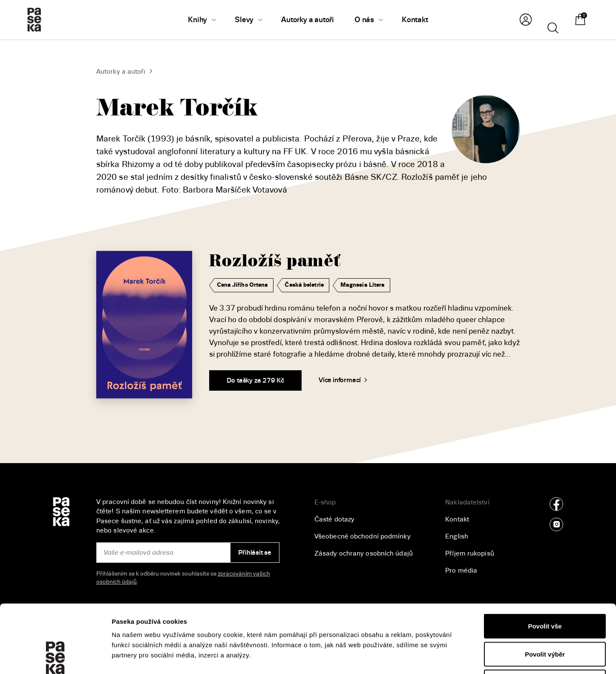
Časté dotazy (334, 519)
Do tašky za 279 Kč (255, 380)
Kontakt (457, 519)
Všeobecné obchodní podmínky (363, 536)
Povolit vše (545, 562)
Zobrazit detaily (452, 657)
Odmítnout (545, 618)
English (457, 536)
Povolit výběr (545, 590)
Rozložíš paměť (275, 261)
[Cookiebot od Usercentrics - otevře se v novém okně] (55, 657)
